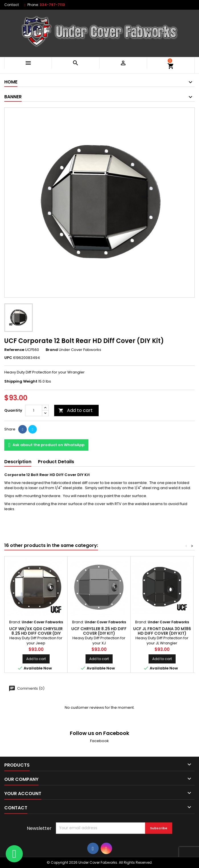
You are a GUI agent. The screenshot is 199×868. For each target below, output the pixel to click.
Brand (52, 350)
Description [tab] (18, 462)
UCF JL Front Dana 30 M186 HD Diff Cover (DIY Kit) (162, 631)
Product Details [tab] (56, 462)
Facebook (99, 741)
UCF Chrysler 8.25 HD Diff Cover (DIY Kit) (99, 631)
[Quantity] (34, 410)
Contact (12, 5)
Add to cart (76, 410)
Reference (14, 350)
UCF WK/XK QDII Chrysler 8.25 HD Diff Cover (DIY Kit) (36, 633)
